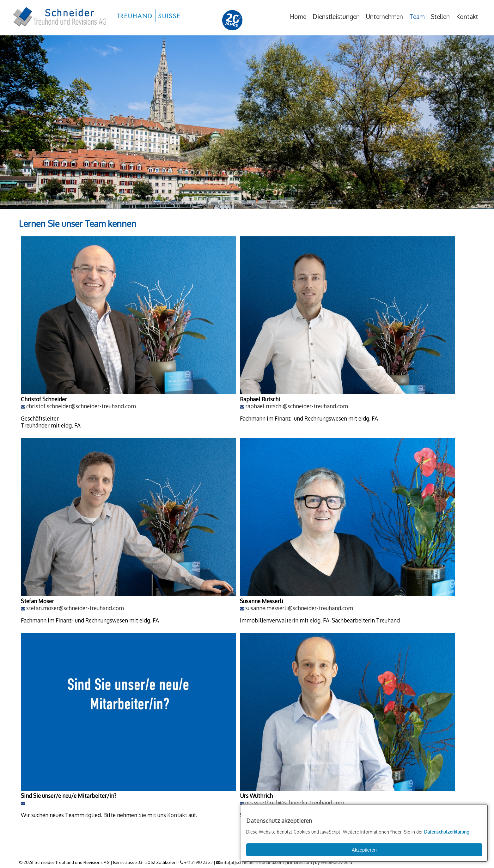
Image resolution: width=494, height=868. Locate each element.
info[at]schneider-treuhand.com (250, 862)
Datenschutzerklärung (447, 832)
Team (417, 17)
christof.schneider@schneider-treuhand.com (81, 406)
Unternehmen (384, 17)
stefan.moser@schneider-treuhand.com (75, 608)
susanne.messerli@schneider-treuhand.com (299, 608)
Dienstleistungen (336, 17)
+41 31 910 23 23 (196, 862)
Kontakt (467, 17)
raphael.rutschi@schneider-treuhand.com (297, 406)
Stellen (440, 17)
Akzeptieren (364, 850)
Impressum (301, 862)
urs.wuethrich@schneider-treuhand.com (295, 803)
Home (298, 17)
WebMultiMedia (336, 862)
